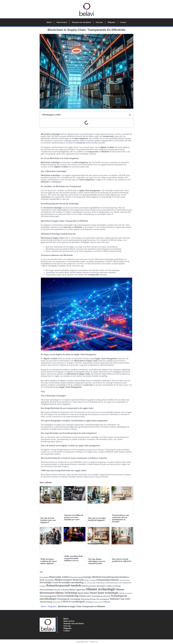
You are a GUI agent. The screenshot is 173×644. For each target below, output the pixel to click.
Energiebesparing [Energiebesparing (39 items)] (110, 577)
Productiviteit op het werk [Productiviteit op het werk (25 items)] (113, 583)
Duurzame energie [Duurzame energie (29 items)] (76, 577)
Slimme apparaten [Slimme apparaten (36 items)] (77, 590)
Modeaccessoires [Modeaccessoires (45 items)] (63, 580)
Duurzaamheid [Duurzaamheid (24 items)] (44, 577)
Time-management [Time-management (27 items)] (103, 599)
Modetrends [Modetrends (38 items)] (78, 580)
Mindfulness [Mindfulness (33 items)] (124, 577)
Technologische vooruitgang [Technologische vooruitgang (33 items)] (69, 599)
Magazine (111, 22)
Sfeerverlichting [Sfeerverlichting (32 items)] (46, 590)
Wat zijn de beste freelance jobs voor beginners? (48, 520)
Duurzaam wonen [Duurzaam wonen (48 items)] (59, 577)
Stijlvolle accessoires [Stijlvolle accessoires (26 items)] (125, 593)
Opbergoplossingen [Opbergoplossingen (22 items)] (125, 580)
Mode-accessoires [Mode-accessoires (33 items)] (47, 580)
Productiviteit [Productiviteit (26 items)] (100, 583)
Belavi (49, 22)
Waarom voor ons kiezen (81, 22)
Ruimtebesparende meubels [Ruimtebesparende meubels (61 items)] (64, 585)
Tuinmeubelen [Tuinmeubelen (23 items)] (57, 602)
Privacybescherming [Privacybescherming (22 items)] (89, 583)
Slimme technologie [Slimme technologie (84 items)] (101, 589)
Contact (123, 22)
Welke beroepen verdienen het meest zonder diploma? (49, 561)
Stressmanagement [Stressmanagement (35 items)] (48, 596)
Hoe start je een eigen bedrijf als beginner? (97, 519)
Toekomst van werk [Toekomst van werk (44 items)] (120, 599)
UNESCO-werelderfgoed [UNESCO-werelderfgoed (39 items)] (73, 602)
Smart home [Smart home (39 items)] (83, 593)
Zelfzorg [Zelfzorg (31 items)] (106, 602)
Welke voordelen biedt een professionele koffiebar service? (73, 558)
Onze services (62, 22)
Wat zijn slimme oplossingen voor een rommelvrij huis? (97, 561)
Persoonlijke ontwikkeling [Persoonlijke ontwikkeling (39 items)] (71, 582)
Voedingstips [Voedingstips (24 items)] (89, 602)
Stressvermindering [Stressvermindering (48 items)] (68, 596)
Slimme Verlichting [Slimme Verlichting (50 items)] (66, 593)
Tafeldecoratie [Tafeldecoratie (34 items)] (85, 596)
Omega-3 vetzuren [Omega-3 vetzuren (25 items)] (90, 580)
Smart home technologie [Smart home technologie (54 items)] (104, 593)
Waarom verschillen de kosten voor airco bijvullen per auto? (74, 517)
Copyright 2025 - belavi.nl (86, 642)
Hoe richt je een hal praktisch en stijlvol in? (122, 560)
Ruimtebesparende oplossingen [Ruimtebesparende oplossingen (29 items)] (93, 586)
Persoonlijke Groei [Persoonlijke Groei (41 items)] (49, 582)
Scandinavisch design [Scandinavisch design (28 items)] (113, 586)
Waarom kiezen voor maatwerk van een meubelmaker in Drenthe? (121, 518)
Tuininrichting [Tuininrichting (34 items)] (46, 602)
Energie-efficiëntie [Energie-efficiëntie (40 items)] (93, 577)
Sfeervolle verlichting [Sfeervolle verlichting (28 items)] (61, 590)
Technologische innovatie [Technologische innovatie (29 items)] (101, 596)
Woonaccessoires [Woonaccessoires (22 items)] (98, 602)
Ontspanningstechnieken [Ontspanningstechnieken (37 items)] (108, 580)
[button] (130, 115)
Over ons (99, 22)
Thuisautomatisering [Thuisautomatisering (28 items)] (88, 599)
